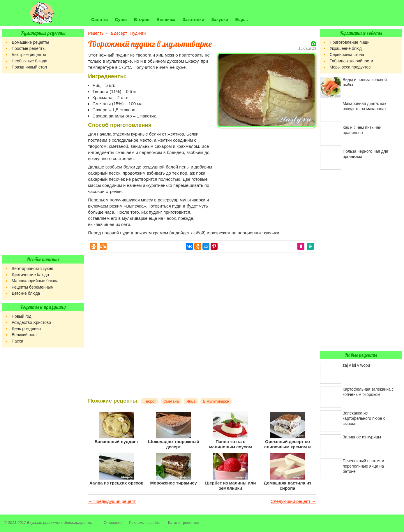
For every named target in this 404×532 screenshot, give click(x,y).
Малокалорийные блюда (35, 281)
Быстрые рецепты (29, 55)
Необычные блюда (29, 61)
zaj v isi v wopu (356, 365)
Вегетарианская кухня (32, 268)
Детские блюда (26, 293)
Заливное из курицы (362, 437)
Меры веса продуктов (350, 67)
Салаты (99, 19)
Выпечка (166, 19)
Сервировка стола (347, 55)
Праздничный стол (29, 67)
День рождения (26, 329)
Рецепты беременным (33, 287)
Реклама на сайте (145, 523)
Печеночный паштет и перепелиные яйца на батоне (363, 466)
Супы (121, 19)
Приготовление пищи (350, 42)
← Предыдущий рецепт (112, 501)
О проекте (113, 523)
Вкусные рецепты (43, 523)
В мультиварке (216, 401)
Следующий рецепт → (293, 501)
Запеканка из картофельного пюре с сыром (364, 418)
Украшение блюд (346, 48)
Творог (150, 401)
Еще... (241, 19)
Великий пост (24, 335)
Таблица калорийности (351, 61)
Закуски (220, 19)
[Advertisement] (267, 171)
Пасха (17, 341)
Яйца (191, 401)
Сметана (171, 401)
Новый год (22, 316)
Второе (142, 19)
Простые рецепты (29, 48)
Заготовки (193, 19)
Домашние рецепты (30, 42)
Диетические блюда (30, 275)
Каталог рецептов (184, 523)
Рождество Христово (31, 322)
